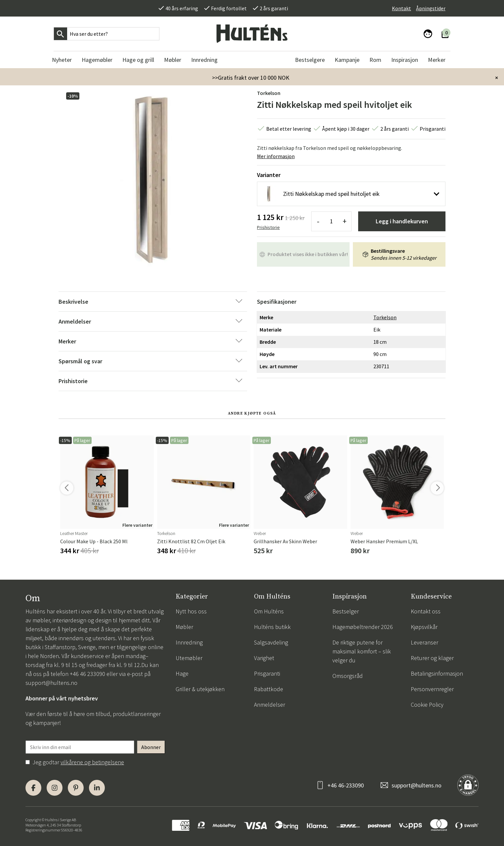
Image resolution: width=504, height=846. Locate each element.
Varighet (264, 658)
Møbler (184, 627)
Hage (182, 673)
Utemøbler (189, 658)
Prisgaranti (267, 673)
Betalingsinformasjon (437, 673)
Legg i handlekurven (402, 221)
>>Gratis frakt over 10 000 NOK (251, 78)
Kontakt (401, 8)
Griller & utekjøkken (200, 689)
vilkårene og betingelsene (92, 762)
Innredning (189, 642)
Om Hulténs (269, 611)
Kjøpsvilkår (424, 627)
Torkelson (269, 93)
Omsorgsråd (348, 676)
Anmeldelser (270, 705)
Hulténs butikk (272, 627)
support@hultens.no (51, 683)
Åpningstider (431, 8)
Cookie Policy (427, 705)
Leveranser (424, 642)
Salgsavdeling (271, 642)
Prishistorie (268, 227)
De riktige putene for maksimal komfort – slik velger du (362, 651)
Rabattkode (269, 689)
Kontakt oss (426, 611)
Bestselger (346, 611)
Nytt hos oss (191, 611)
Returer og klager (432, 658)
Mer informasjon (276, 156)
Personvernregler (432, 689)
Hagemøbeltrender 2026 (363, 627)
